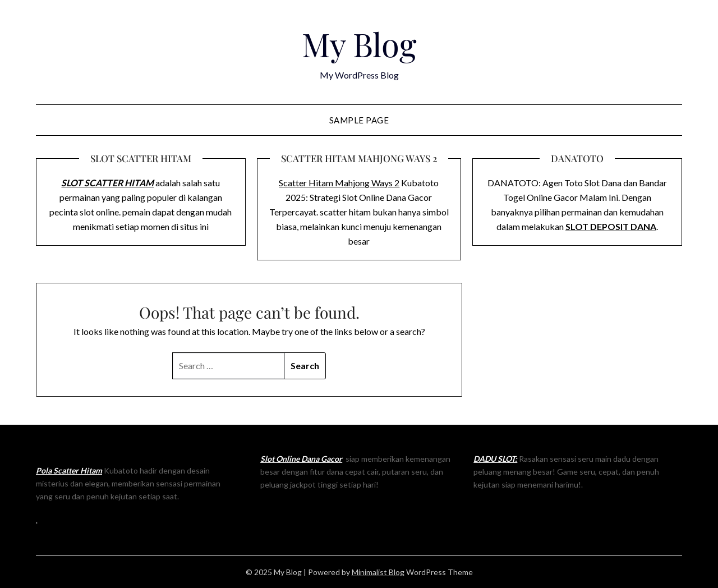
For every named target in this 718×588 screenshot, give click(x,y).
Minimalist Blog (378, 572)
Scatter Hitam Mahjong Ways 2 (339, 183)
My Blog (359, 44)
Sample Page (359, 120)
